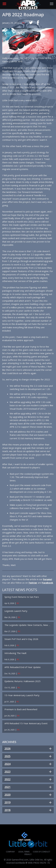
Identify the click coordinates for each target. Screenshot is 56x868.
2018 (7, 810)
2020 (7, 795)
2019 (7, 802)
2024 (7, 764)
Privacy (28, 854)
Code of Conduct (42, 852)
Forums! (47, 579)
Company (10, 852)
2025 (7, 756)
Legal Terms (24, 852)
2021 (7, 787)
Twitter (33, 583)
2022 (7, 779)
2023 (7, 772)
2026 (7, 748)
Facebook (48, 583)
